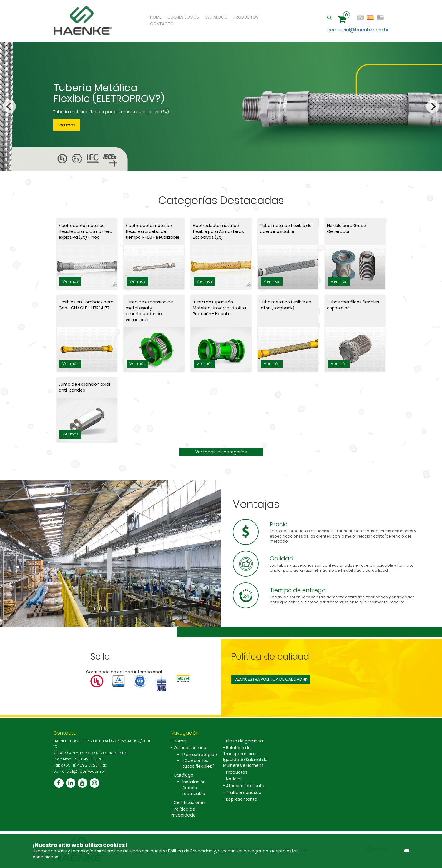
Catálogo (183, 775)
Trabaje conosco (244, 792)
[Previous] (9, 106)
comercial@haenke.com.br (358, 30)
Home (156, 17)
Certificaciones (190, 802)
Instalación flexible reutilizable (194, 788)
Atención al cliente (245, 786)
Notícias (234, 779)
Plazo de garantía (245, 741)
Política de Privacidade (183, 812)
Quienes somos (190, 748)
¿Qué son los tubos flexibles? (198, 763)
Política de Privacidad (191, 851)
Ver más (70, 281)
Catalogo (216, 17)
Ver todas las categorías (221, 452)
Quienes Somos (183, 17)
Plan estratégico (200, 755)
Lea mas (67, 125)
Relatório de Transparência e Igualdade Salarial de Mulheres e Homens (245, 757)
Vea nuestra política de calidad (271, 679)
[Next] (433, 106)
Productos (246, 17)
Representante (242, 799)
